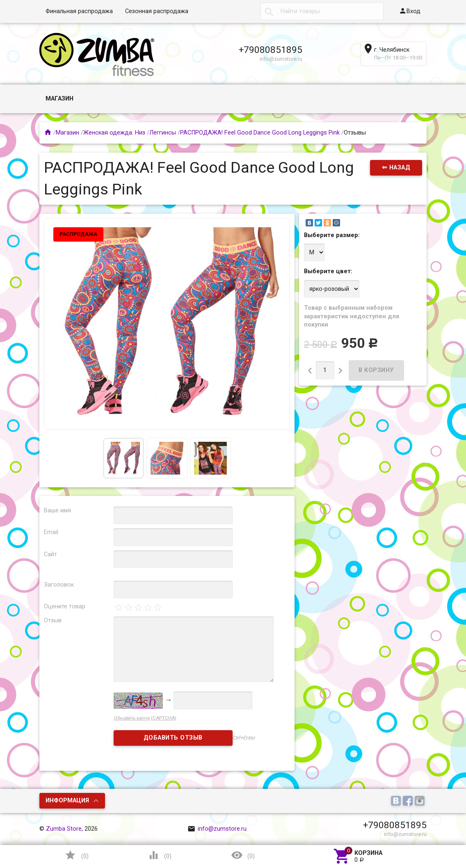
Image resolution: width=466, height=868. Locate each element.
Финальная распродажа (79, 11)
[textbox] (322, 11)
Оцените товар (65, 606)
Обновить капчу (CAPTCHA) (145, 718)
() (76, 855)
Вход (410, 11)
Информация (67, 801)
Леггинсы (163, 133)
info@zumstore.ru (217, 829)
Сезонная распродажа (157, 11)
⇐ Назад (396, 168)
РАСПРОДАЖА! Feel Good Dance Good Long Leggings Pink (260, 133)
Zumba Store (64, 829)
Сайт (50, 554)
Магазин (59, 99)
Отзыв (53, 620)
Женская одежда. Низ (114, 133)
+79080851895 (271, 50)
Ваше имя (57, 511)
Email (51, 532)
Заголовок (59, 585)
